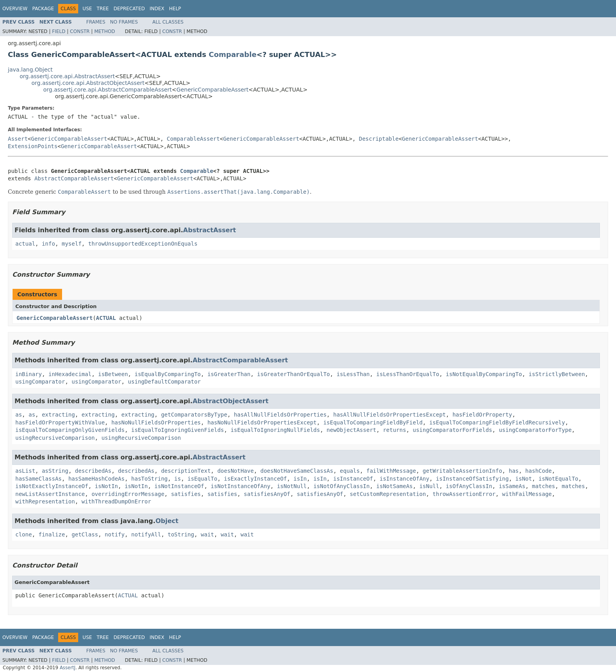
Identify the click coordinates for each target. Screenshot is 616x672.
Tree (103, 9)
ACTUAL (106, 318)
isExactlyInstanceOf (255, 479)
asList (25, 471)
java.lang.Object (30, 70)
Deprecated (129, 9)
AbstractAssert (210, 230)
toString (181, 534)
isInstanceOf (353, 479)
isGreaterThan (229, 374)
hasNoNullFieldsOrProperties (156, 422)
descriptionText (186, 471)
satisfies (186, 494)
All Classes (168, 22)
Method (105, 31)
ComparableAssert (193, 139)
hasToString (149, 479)
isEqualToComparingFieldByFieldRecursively (497, 422)
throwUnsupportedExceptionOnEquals (143, 244)
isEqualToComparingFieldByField (373, 422)
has (514, 471)
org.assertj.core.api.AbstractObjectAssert (88, 83)
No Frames (124, 22)
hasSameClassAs (38, 479)
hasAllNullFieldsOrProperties (280, 415)
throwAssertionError (464, 494)
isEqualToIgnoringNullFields (275, 430)
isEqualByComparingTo (168, 374)
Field (59, 31)
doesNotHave (236, 471)
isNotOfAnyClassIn (342, 486)
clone (24, 534)
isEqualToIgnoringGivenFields (178, 430)
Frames (96, 22)
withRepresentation (45, 501)
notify (115, 534)
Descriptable (379, 139)
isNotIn (106, 486)
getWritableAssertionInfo (462, 471)
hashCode (538, 471)
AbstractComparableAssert (74, 178)
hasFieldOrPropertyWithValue (60, 422)
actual (25, 244)
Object (167, 521)
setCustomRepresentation (388, 494)
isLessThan (353, 374)
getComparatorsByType (194, 415)
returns (395, 430)
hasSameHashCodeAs (96, 479)
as (19, 415)
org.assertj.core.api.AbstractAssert (67, 76)
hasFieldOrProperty (482, 415)
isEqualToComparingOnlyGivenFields (70, 430)
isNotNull (292, 486)
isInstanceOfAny (404, 479)
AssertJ (68, 668)
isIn (300, 479)
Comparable (233, 54)
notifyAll (146, 534)
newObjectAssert (351, 430)
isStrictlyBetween (557, 374)
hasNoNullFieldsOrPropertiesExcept (262, 422)
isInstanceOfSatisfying (472, 479)
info (48, 244)
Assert (18, 139)
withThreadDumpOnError (116, 501)
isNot (524, 479)
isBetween (113, 374)
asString (55, 471)
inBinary (28, 374)
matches (544, 486)
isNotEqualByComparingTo (484, 374)
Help (175, 9)
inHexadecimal (70, 374)
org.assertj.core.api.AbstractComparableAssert (107, 90)
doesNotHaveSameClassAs (297, 471)
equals (350, 471)
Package (43, 9)
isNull (429, 486)
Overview (15, 9)
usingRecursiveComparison (55, 438)
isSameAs (512, 486)
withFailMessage (527, 494)
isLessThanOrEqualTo (408, 374)
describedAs (93, 471)
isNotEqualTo (558, 479)
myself (72, 244)
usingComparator (40, 382)
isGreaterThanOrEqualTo (293, 374)
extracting (58, 415)
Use (87, 9)
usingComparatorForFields (453, 430)
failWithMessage (391, 471)
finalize (52, 534)
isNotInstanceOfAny (240, 486)
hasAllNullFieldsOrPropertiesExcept (390, 415)
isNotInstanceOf (179, 486)
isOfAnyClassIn (469, 486)
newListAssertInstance (50, 494)
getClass (85, 534)
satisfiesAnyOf (267, 494)
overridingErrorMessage (128, 494)
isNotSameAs (395, 486)
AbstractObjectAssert (230, 401)
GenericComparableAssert (212, 90)
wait (207, 534)
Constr (80, 31)
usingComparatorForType (535, 430)
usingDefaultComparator (164, 382)
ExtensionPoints (33, 146)
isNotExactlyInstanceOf (52, 486)
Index (157, 9)
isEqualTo (202, 479)
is (178, 479)
